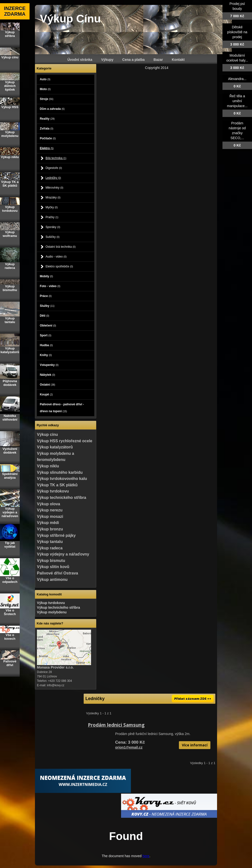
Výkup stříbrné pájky (56, 535)
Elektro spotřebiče (59, 266)
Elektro (47, 148)
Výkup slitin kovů (53, 567)
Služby (47, 306)
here (146, 856)
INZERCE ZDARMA (15, 11)
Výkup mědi (48, 523)
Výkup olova (48, 504)
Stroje (47, 99)
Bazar (158, 60)
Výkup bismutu (51, 561)
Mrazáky (53, 197)
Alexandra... (237, 79)
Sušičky (53, 237)
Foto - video (50, 286)
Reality (47, 119)
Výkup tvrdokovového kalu (62, 479)
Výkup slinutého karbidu (60, 472)
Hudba (46, 345)
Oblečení (48, 326)
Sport (46, 335)
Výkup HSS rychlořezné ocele (65, 441)
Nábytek (47, 375)
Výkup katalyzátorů (55, 447)
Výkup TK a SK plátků (57, 485)
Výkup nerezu (50, 510)
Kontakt (178, 60)
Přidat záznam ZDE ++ (193, 699)
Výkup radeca (50, 548)
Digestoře (54, 168)
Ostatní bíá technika (61, 247)
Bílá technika (56, 158)
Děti (45, 316)
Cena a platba (134, 60)
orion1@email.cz (129, 747)
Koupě (46, 394)
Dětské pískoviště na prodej (237, 32)
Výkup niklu (48, 466)
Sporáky (53, 227)
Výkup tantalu (50, 542)
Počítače (48, 138)
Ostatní (47, 385)
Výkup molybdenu (52, 612)
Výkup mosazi (50, 516)
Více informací (195, 745)
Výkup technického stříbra (62, 498)
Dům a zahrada (52, 109)
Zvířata (47, 129)
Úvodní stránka (80, 60)
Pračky (52, 217)
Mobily (47, 276)
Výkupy (107, 60)
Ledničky (53, 178)
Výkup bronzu (50, 529)
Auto (45, 79)
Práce (46, 296)
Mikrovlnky (54, 188)
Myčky (52, 207)
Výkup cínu (47, 434)
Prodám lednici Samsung (116, 725)
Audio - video (56, 257)
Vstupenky (49, 365)
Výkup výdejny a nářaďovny (63, 554)
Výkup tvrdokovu (53, 491)
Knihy (46, 355)
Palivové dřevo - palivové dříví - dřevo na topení (62, 408)
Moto (45, 89)
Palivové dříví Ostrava (57, 573)
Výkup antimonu (52, 580)
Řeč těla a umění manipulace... (237, 101)
